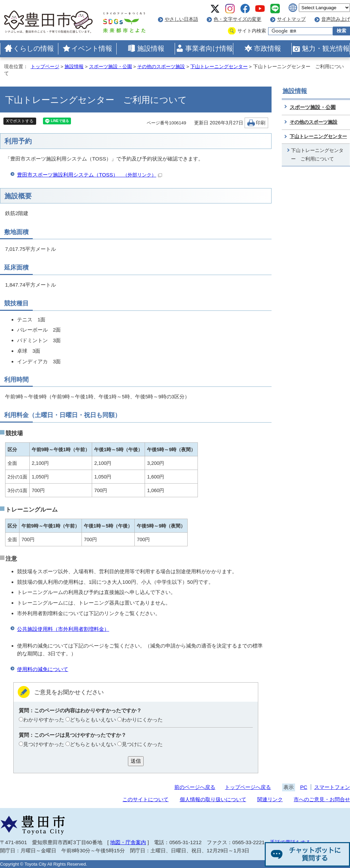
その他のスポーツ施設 (161, 67)
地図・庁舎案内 (128, 842)
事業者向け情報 (209, 48)
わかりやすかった (44, 720)
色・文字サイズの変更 (237, 19)
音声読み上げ (336, 19)
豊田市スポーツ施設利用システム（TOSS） (90, 175)
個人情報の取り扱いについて (213, 799)
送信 (136, 761)
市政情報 (267, 48)
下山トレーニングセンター (219, 67)
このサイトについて (145, 799)
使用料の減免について (43, 669)
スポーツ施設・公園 (111, 67)
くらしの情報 (33, 48)
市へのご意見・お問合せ (322, 799)
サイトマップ (291, 19)
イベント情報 (92, 48)
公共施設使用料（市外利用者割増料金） (63, 629)
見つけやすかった (44, 744)
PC (304, 787)
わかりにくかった (142, 720)
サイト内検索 (252, 31)
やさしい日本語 (181, 19)
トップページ (45, 67)
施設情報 (151, 48)
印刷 (261, 123)
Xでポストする (20, 121)
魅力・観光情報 (326, 48)
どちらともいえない (93, 720)
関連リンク (270, 799)
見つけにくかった (142, 744)
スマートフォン (332, 787)
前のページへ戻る (195, 787)
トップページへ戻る (248, 787)
